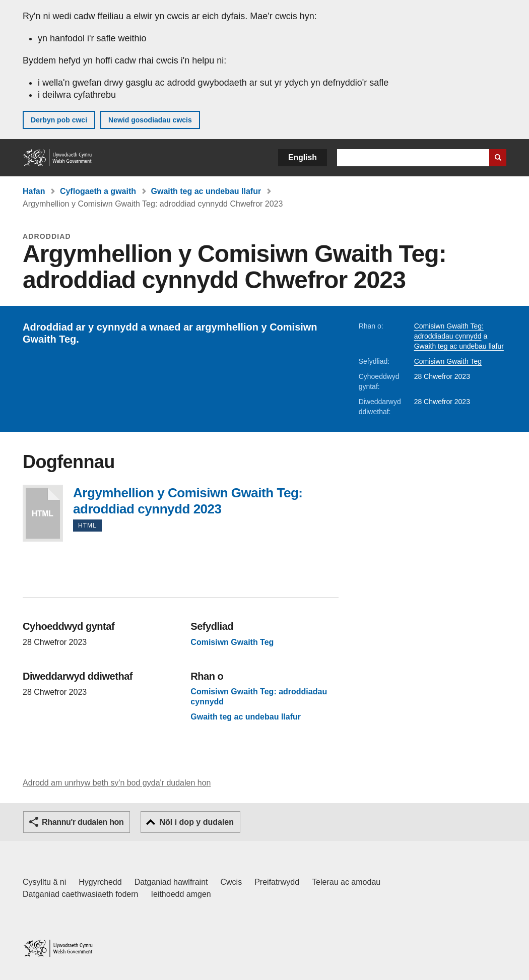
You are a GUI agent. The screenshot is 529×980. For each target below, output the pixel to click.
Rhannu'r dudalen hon (83, 822)
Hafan (34, 191)
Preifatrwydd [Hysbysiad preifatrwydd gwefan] (277, 882)
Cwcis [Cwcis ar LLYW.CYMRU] (232, 882)
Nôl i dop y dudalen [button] (196, 822)
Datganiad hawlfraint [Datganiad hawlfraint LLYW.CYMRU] (171, 882)
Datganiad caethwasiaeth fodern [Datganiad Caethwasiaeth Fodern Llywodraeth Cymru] (81, 894)
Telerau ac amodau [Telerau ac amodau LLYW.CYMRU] (346, 882)
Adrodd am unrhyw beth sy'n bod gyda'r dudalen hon (117, 783)
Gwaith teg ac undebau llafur (206, 191)
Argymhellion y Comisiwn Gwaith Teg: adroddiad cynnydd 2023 (43, 513)
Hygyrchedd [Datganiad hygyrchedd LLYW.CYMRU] (100, 882)
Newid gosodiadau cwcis (150, 120)
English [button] (303, 157)
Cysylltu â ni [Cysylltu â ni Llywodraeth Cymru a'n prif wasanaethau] (44, 882)
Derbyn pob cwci (59, 120)
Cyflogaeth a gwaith (98, 191)
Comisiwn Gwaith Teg (448, 361)
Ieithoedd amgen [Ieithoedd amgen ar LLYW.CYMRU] (181, 894)
